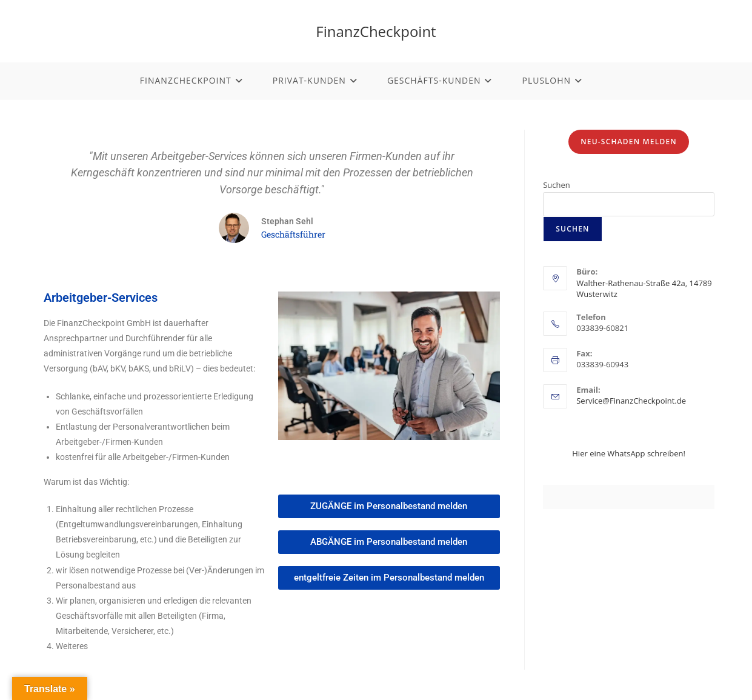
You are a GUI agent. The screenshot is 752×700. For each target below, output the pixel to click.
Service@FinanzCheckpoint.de (631, 401)
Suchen (557, 185)
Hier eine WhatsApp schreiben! (629, 453)
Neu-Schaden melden (629, 142)
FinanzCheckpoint (376, 31)
